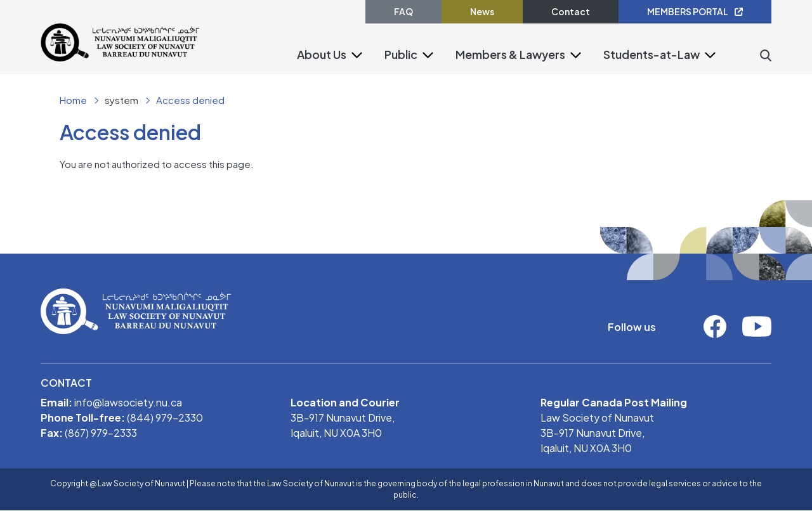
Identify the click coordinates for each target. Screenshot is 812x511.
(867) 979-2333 (101, 433)
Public (401, 54)
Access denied (190, 100)
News (482, 11)
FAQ (403, 11)
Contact (571, 11)
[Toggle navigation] (207, 71)
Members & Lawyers (510, 54)
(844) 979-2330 (165, 417)
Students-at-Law (652, 54)
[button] (357, 54)
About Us (322, 54)
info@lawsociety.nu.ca (128, 402)
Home (73, 100)
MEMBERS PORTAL (695, 11)
